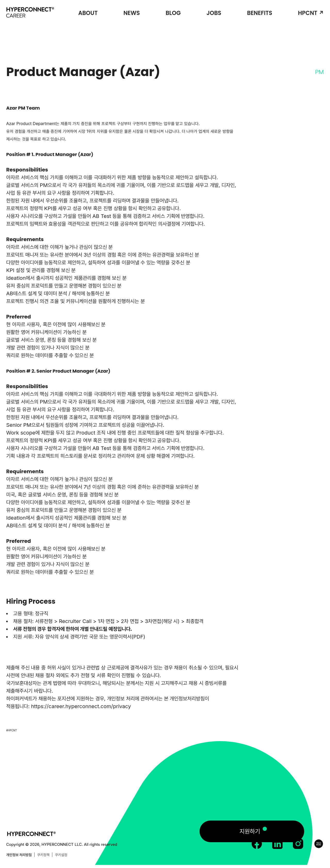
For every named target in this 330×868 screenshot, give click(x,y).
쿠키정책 (43, 855)
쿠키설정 (61, 855)
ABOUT (88, 13)
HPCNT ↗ (311, 13)
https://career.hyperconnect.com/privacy (81, 706)
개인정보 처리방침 (19, 855)
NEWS (132, 13)
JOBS (214, 13)
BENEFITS (260, 13)
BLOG (173, 13)
